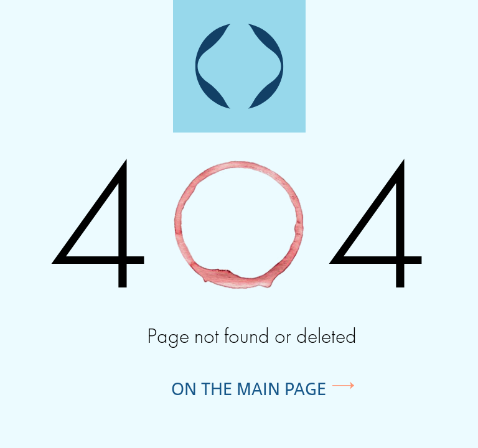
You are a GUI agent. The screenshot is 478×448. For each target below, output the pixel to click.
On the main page (249, 389)
